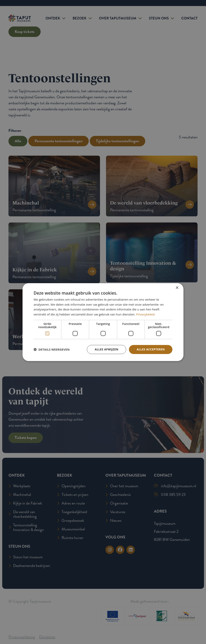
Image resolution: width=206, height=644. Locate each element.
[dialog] (103, 322)
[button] (52, 349)
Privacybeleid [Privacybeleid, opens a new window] (145, 314)
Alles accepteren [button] (151, 349)
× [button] (177, 288)
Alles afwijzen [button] (107, 349)
